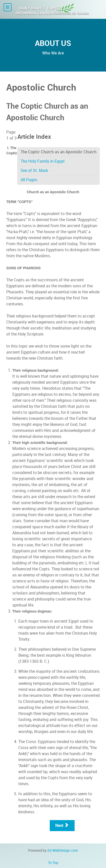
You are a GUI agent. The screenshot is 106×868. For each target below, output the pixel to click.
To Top (53, 863)
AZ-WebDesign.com (63, 850)
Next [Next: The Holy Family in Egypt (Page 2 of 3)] (62, 825)
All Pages (29, 180)
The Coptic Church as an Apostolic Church (59, 152)
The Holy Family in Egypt (43, 161)
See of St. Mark (34, 171)
